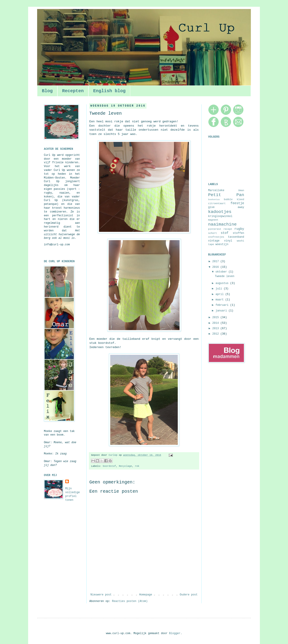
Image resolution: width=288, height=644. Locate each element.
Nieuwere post (101, 595)
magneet (213, 220)
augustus (223, 283)
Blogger (175, 633)
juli (220, 289)
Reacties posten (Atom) (130, 601)
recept (228, 229)
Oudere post (189, 595)
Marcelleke (216, 190)
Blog (47, 91)
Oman (241, 190)
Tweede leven (225, 276)
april (220, 294)
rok (137, 466)
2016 (216, 267)
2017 (216, 262)
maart (220, 300)
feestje (237, 203)
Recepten (73, 91)
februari (223, 305)
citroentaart (217, 203)
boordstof (109, 466)
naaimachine (222, 224)
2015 (216, 318)
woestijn (222, 244)
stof (225, 233)
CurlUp (114, 455)
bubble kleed (234, 199)
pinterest (215, 229)
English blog (109, 91)
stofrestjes (216, 237)
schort (213, 233)
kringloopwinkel (220, 216)
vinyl (228, 241)
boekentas (214, 200)
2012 (216, 334)
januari (222, 311)
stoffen (238, 233)
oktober (222, 272)
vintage (214, 241)
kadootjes (220, 212)
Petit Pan (226, 195)
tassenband (236, 237)
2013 (216, 329)
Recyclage (125, 466)
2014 (216, 323)
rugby (239, 229)
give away (226, 207)
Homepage (146, 595)
